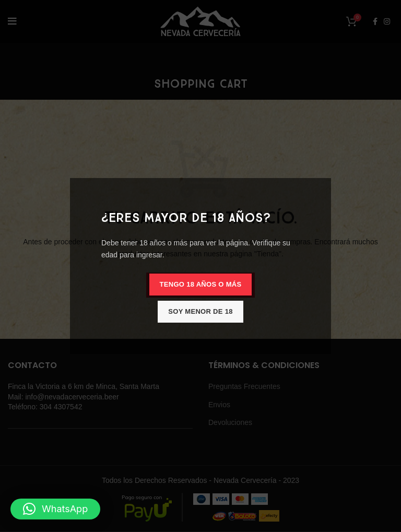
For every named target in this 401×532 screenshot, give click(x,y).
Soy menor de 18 (200, 311)
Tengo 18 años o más (201, 284)
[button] (55, 509)
